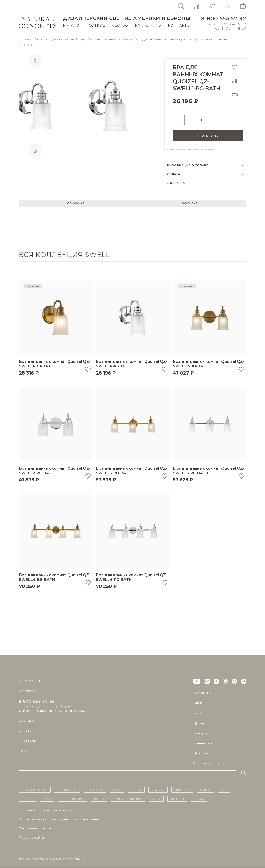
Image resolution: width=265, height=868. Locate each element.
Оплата (174, 171)
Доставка (176, 180)
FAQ (22, 748)
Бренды (200, 730)
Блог (197, 700)
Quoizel (27, 796)
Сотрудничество (109, 25)
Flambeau (158, 787)
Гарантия (190, 201)
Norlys (47, 796)
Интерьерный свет (71, 39)
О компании (29, 678)
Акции (156, 796)
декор (117, 787)
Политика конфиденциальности (45, 807)
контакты (177, 796)
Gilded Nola (183, 787)
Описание (76, 201)
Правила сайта (31, 835)
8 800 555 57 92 (224, 19)
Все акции (202, 690)
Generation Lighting (128, 796)
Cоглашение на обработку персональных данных (60, 816)
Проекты (201, 720)
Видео (198, 710)
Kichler (99, 796)
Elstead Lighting (73, 796)
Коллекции (202, 740)
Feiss (224, 787)
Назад (25, 45)
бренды (136, 787)
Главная (27, 39)
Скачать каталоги (208, 760)
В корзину (208, 132)
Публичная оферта (35, 825)
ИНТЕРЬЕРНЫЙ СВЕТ (35, 787)
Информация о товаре (188, 163)
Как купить (148, 25)
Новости (201, 750)
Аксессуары (95, 787)
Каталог (72, 25)
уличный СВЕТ (67, 787)
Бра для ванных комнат (111, 39)
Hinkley (206, 787)
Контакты (179, 25)
